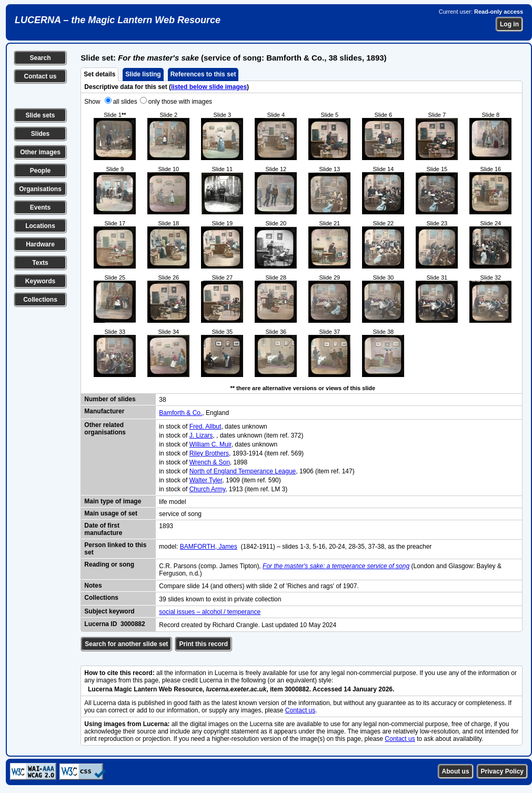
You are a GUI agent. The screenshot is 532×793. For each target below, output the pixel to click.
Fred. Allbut (205, 427)
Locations (40, 226)
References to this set (203, 74)
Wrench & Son (210, 462)
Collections (40, 300)
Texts (40, 263)
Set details (99, 74)
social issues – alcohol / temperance (210, 612)
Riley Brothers (209, 453)
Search (40, 58)
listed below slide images (209, 87)
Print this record (203, 644)
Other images (40, 152)
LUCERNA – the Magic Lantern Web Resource (118, 20)
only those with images (180, 102)
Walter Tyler (206, 480)
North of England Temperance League (243, 471)
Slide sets (40, 115)
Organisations (40, 189)
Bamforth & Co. (180, 413)
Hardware (40, 244)
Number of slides (110, 399)
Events (40, 207)
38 (162, 400)
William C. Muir (210, 444)
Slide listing (143, 74)
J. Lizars (201, 435)
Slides (40, 134)
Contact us (40, 76)
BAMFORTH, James (209, 547)
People (40, 171)
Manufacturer (104, 411)
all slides (125, 102)
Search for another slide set (126, 644)
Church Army (207, 489)
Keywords (40, 281)
